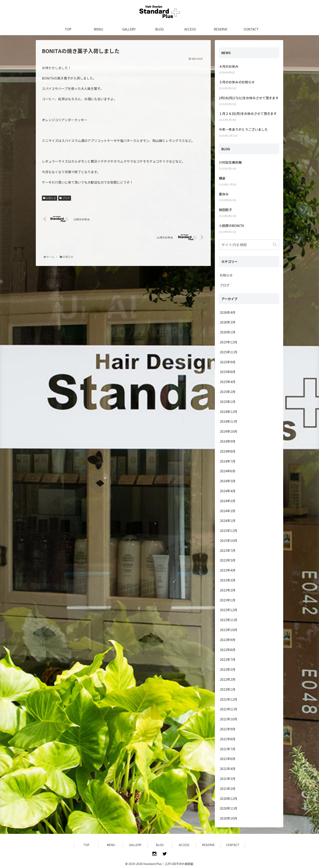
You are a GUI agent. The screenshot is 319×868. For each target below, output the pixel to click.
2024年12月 (228, 412)
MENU (111, 845)
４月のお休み (229, 66)
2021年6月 (228, 759)
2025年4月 (228, 382)
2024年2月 (228, 511)
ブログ (66, 198)
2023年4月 (228, 570)
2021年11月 (228, 709)
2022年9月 (228, 640)
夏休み (224, 194)
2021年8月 (228, 739)
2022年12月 (228, 610)
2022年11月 (228, 620)
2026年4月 (228, 312)
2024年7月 (228, 461)
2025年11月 (228, 352)
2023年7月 (228, 550)
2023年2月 (228, 590)
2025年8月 (228, 372)
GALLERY (135, 845)
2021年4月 (228, 769)
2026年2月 (228, 322)
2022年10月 (228, 630)
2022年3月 (228, 669)
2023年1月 (228, 600)
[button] (275, 244)
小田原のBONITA (231, 225)
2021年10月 (228, 719)
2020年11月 (228, 808)
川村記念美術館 (230, 162)
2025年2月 (228, 392)
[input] (249, 245)
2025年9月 (228, 362)
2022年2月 (228, 679)
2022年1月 (228, 689)
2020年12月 (228, 798)
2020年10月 (228, 818)
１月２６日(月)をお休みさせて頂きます (248, 113)
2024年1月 (228, 521)
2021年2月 (228, 788)
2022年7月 (228, 659)
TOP (86, 845)
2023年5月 (228, 560)
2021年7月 (228, 749)
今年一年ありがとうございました (243, 129)
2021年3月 (228, 779)
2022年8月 (228, 650)
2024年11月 (228, 421)
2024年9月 (228, 441)
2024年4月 (228, 491)
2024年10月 (228, 431)
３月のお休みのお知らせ (237, 82)
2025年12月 (228, 342)
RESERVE (208, 845)
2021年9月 (228, 729)
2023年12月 (228, 530)
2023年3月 (228, 580)
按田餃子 (225, 210)
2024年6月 (228, 471)
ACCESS (184, 845)
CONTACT (233, 845)
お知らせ (51, 198)
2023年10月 (228, 540)
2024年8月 (228, 451)
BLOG (160, 845)
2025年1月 (228, 402)
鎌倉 (222, 178)
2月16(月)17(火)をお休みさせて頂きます (249, 98)
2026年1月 (228, 332)
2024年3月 (228, 501)
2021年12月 (228, 699)
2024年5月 (228, 481)
